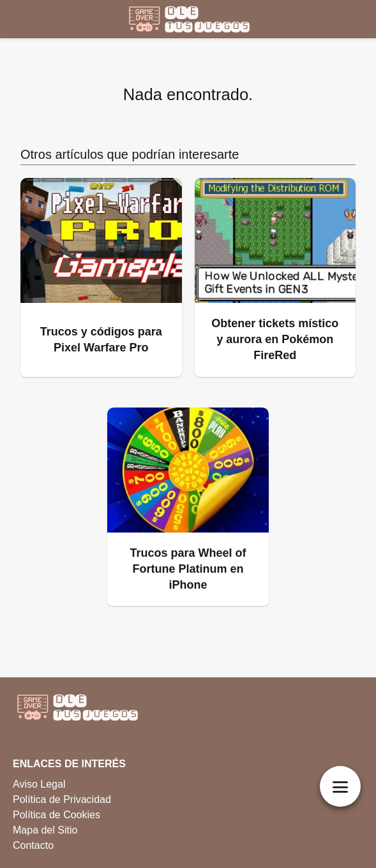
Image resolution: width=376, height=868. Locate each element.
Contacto (33, 845)
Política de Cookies (56, 815)
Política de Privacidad (62, 799)
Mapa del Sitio (45, 830)
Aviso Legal (39, 784)
